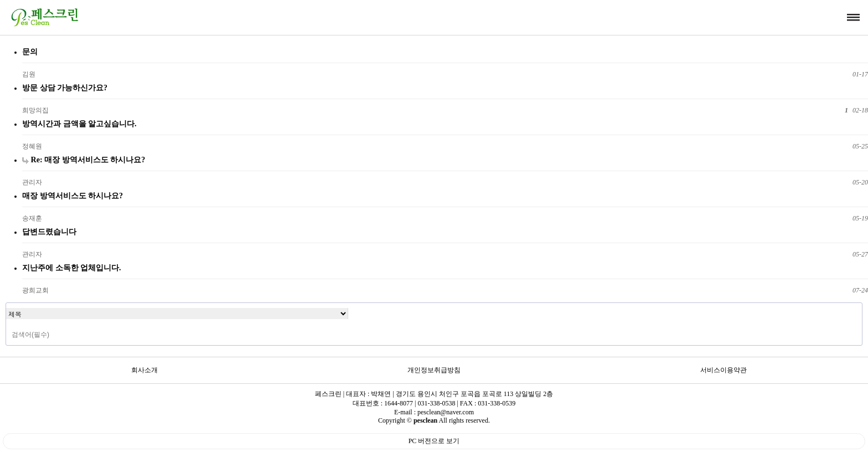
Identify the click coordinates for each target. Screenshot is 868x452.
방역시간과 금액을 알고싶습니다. (79, 124)
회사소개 (144, 370)
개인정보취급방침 (434, 370)
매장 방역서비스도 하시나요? (73, 196)
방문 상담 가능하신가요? (65, 88)
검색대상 (6, 303)
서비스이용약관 (724, 370)
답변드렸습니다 (49, 232)
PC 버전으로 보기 (434, 441)
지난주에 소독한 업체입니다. (72, 268)
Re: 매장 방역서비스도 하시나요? (84, 160)
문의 (30, 52)
